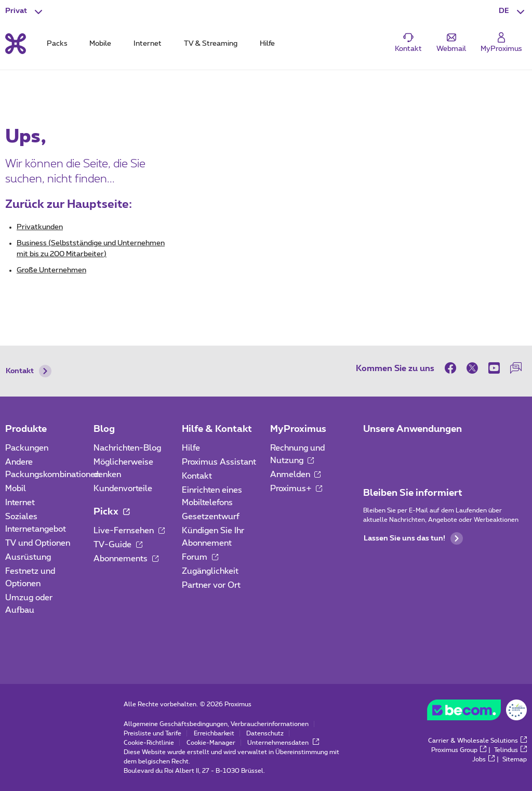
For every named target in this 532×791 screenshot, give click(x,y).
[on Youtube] (494, 368)
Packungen (27, 448)
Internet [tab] (148, 44)
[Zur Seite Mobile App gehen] (373, 451)
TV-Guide (118, 545)
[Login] (501, 43)
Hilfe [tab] (267, 44)
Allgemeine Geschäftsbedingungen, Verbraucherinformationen (216, 724)
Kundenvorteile (123, 489)
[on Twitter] (472, 368)
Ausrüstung (28, 557)
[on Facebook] (453, 368)
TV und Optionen (38, 543)
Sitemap (515, 759)
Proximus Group (459, 750)
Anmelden (296, 474)
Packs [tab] (57, 44)
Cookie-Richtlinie (149, 743)
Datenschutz (265, 733)
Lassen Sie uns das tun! (413, 538)
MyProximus (298, 429)
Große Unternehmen (51, 270)
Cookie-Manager (211, 743)
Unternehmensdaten (283, 743)
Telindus (510, 750)
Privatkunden (40, 227)
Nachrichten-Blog (127, 448)
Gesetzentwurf (211, 517)
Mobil (16, 489)
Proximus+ (296, 489)
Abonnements (126, 559)
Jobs (483, 759)
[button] (513, 11)
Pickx (111, 512)
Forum (200, 557)
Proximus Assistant (219, 462)
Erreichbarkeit (214, 733)
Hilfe (191, 448)
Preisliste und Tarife (152, 733)
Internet (20, 503)
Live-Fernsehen (129, 531)
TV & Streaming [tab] (211, 44)
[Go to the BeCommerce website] (477, 713)
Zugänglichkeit (210, 571)
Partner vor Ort (211, 585)
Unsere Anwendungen (413, 429)
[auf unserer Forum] (516, 368)
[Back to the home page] (16, 44)
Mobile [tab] (100, 44)
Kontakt (29, 371)
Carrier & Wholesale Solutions (477, 741)
